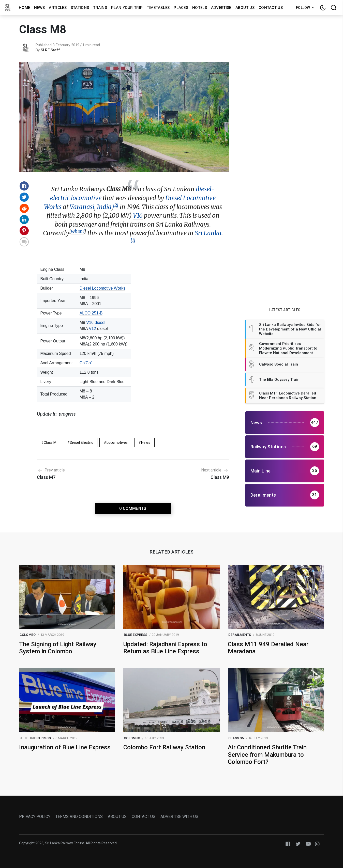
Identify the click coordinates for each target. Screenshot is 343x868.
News (39, 8)
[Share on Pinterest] (24, 231)
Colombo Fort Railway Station (164, 747)
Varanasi (82, 207)
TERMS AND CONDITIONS (79, 817)
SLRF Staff (50, 50)
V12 (92, 329)
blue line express (35, 738)
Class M (50, 443)
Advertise (221, 8)
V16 (138, 216)
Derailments (240, 635)
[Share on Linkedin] (24, 219)
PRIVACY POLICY (35, 817)
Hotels (200, 8)
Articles (58, 8)
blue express (136, 635)
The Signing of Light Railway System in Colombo (58, 648)
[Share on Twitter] (24, 197)
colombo (28, 635)
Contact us (271, 8)
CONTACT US (144, 817)
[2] (116, 205)
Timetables (158, 8)
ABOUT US (117, 817)
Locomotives (117, 443)
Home (24, 8)
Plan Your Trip (127, 8)
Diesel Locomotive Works (102, 288)
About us (245, 8)
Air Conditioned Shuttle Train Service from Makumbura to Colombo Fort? (267, 755)
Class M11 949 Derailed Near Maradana (268, 648)
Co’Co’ (86, 363)
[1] (133, 240)
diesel (100, 322)
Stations (80, 8)
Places (181, 8)
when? (78, 231)
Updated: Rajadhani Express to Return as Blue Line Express (165, 648)
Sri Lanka (208, 233)
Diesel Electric (81, 443)
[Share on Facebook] (24, 186)
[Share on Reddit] (24, 208)
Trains (100, 8)
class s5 (236, 738)
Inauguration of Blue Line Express (65, 747)
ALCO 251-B (91, 313)
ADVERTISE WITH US (179, 817)
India (104, 207)
